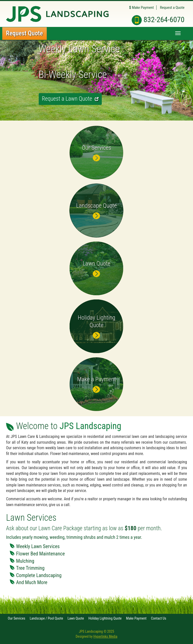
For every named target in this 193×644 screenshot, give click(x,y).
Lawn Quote (76, 618)
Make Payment (141, 8)
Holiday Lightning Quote (105, 618)
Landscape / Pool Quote (46, 618)
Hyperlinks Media (105, 636)
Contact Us (159, 618)
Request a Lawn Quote (70, 99)
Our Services (17, 618)
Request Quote (25, 33)
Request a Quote (172, 8)
